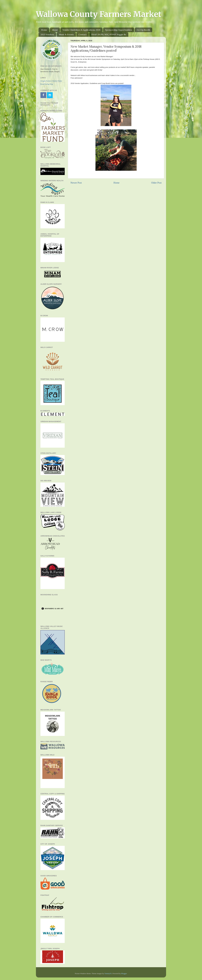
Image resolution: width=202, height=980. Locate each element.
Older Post (156, 183)
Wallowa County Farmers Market (99, 14)
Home (44, 30)
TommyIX (108, 973)
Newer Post (76, 183)
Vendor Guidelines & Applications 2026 (81, 30)
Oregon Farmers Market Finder (51, 81)
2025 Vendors (47, 34)
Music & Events (66, 34)
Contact (83, 34)
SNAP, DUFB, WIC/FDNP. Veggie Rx (109, 34)
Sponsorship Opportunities (119, 30)
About (55, 30)
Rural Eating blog (47, 84)
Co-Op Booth (143, 30)
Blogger (124, 973)
